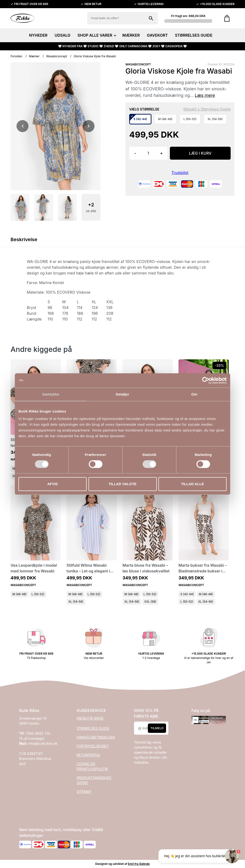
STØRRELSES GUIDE (194, 35)
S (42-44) (187, 594)
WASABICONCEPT (138, 64)
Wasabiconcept (57, 56)
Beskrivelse (24, 239)
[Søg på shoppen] (151, 18)
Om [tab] (194, 394)
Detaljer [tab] (122, 394)
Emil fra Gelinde (139, 864)
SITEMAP (84, 792)
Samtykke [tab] (51, 394)
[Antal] (148, 153)
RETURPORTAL (89, 755)
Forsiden (16, 56)
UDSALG (62, 35)
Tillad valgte (122, 484)
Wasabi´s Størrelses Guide (207, 109)
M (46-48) (19, 594)
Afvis (52, 484)
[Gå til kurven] (227, 18)
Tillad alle (192, 484)
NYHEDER (38, 35)
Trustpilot (180, 173)
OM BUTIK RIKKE (90, 718)
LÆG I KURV (200, 153)
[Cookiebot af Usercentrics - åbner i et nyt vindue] (206, 380)
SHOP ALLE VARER (96, 35)
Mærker (34, 56)
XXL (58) (150, 602)
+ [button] (161, 153)
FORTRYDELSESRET (93, 746)
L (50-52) (38, 594)
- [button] (135, 153)
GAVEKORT (157, 35)
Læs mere (205, 95)
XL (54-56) (76, 602)
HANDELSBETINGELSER (96, 737)
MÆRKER (131, 35)
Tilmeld (157, 728)
